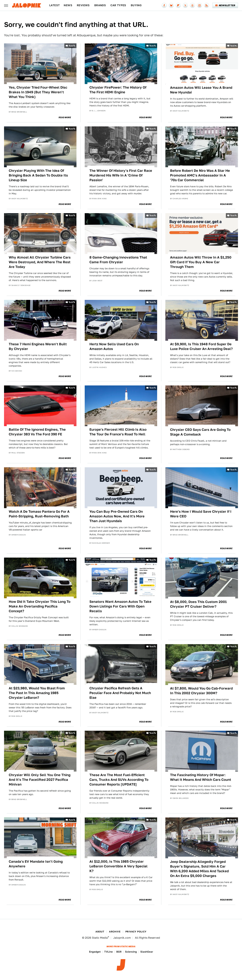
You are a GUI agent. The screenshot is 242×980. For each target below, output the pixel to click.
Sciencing (131, 952)
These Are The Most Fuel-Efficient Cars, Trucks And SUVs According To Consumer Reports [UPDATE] (119, 780)
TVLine (108, 952)
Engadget (95, 952)
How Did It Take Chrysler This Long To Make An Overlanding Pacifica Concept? (40, 606)
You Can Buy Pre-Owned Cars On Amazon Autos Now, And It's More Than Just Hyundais (117, 516)
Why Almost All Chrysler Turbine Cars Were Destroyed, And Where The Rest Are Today (40, 262)
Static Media (100, 938)
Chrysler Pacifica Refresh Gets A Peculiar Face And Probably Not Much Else (120, 693)
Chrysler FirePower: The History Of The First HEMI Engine (118, 90)
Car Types (118, 5)
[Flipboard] (178, 5)
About (100, 932)
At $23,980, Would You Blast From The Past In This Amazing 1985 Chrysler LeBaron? (37, 693)
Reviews (83, 5)
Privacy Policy (136, 932)
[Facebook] (164, 5)
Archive (115, 932)
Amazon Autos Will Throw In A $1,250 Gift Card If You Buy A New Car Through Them (201, 262)
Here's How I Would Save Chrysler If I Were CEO (201, 514)
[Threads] (192, 5)
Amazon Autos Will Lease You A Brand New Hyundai (201, 90)
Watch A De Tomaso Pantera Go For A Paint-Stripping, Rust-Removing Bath (39, 514)
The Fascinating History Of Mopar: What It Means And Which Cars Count (201, 777)
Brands (100, 5)
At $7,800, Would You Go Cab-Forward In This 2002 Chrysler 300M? (201, 691)
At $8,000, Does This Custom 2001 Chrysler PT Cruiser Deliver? (198, 604)
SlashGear (147, 952)
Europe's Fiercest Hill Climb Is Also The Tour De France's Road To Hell (118, 432)
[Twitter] (185, 5)
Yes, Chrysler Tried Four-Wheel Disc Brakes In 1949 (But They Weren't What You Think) (38, 92)
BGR (119, 952)
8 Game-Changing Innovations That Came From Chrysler (118, 260)
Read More (65, 117)
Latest (54, 5)
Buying (136, 5)
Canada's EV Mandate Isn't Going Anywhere (36, 864)
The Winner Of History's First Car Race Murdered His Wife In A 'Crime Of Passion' (121, 175)
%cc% (72, 46)
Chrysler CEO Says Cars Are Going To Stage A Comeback (200, 432)
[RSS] (207, 5)
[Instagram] (199, 5)
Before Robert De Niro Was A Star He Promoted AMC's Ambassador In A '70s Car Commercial (200, 175)
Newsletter (225, 5)
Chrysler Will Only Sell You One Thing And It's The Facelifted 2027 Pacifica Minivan (40, 780)
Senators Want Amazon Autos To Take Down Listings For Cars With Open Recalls (120, 606)
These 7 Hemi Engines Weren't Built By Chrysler (38, 346)
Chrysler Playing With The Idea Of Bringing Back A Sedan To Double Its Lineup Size (38, 175)
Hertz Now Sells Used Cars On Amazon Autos (114, 346)
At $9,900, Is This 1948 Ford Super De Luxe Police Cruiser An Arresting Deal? (201, 346)
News (68, 5)
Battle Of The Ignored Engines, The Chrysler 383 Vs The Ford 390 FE (37, 432)
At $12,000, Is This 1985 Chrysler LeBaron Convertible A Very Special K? (118, 866)
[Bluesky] (171, 5)
